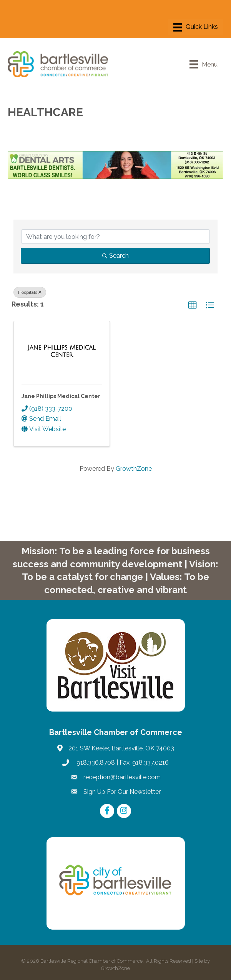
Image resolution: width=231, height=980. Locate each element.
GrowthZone (134, 469)
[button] (193, 305)
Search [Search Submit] (115, 256)
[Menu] (196, 27)
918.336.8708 (95, 762)
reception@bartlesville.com (122, 777)
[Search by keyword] (115, 237)
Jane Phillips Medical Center (61, 396)
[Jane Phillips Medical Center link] (62, 351)
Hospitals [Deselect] (30, 292)
